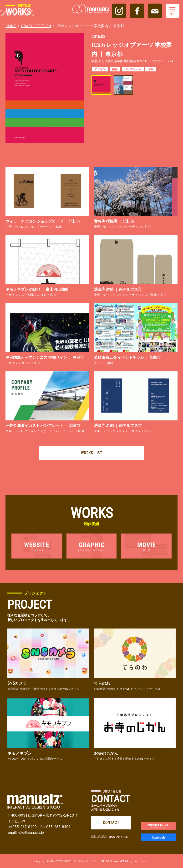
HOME (11, 26)
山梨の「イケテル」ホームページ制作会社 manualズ (93, 861)
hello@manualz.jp (30, 832)
